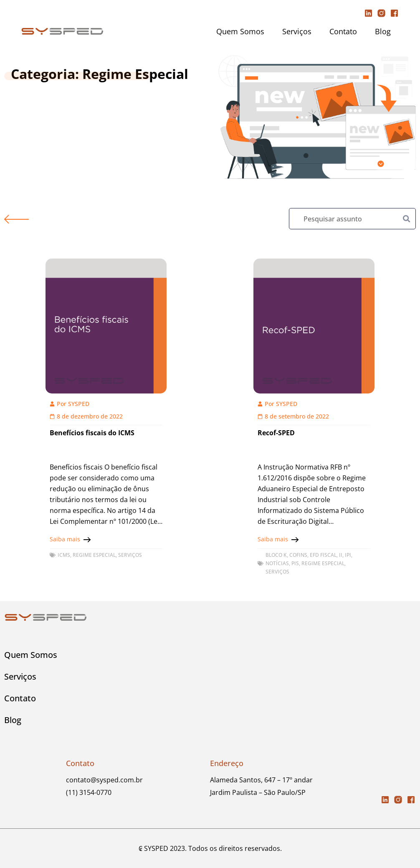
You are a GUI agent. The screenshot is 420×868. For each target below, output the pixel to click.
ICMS (64, 555)
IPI (348, 555)
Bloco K (276, 555)
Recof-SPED (276, 433)
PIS (295, 563)
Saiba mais (65, 539)
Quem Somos (240, 31)
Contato (343, 31)
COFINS (298, 555)
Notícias (277, 563)
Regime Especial (94, 555)
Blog (383, 31)
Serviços (297, 31)
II (341, 555)
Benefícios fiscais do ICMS (92, 433)
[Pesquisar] (407, 219)
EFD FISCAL (323, 555)
